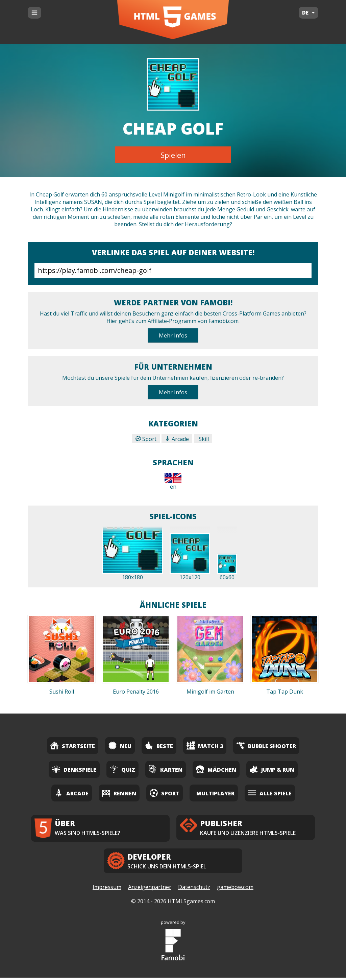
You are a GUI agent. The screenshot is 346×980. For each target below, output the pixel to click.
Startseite (73, 745)
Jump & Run (272, 769)
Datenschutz (194, 890)
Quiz (122, 769)
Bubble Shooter (266, 745)
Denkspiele (74, 769)
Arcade (177, 439)
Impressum (107, 890)
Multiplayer (215, 793)
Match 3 (205, 745)
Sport (146, 439)
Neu (120, 745)
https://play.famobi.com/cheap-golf (173, 271)
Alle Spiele (270, 793)
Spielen (173, 155)
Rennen (119, 793)
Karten (166, 769)
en (173, 482)
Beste (159, 745)
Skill (203, 439)
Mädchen (216, 769)
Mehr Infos (173, 335)
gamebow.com (235, 890)
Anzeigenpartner (150, 890)
